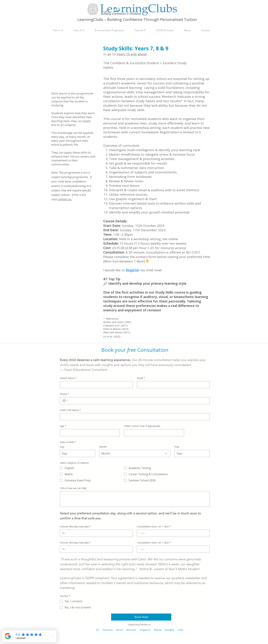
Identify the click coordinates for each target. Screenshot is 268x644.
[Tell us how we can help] (135, 499)
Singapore (145, 630)
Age (63, 426)
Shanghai (169, 630)
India (180, 630)
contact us (64, 199)
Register (133, 270)
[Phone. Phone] (138, 401)
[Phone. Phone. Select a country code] (65, 401)
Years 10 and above (132, 54)
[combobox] (135, 453)
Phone (64, 394)
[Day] (76, 453)
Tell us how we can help (73, 488)
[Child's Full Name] (134, 417)
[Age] (89, 433)
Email (141, 378)
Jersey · (121, 630)
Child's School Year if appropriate (142, 426)
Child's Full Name (70, 410)
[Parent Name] (95, 385)
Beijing (157, 630)
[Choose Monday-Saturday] (63, 533)
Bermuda (131, 630)
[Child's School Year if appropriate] (153, 433)
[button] (61, 30)
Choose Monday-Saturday (75, 527)
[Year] (191, 453)
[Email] (172, 385)
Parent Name (68, 378)
